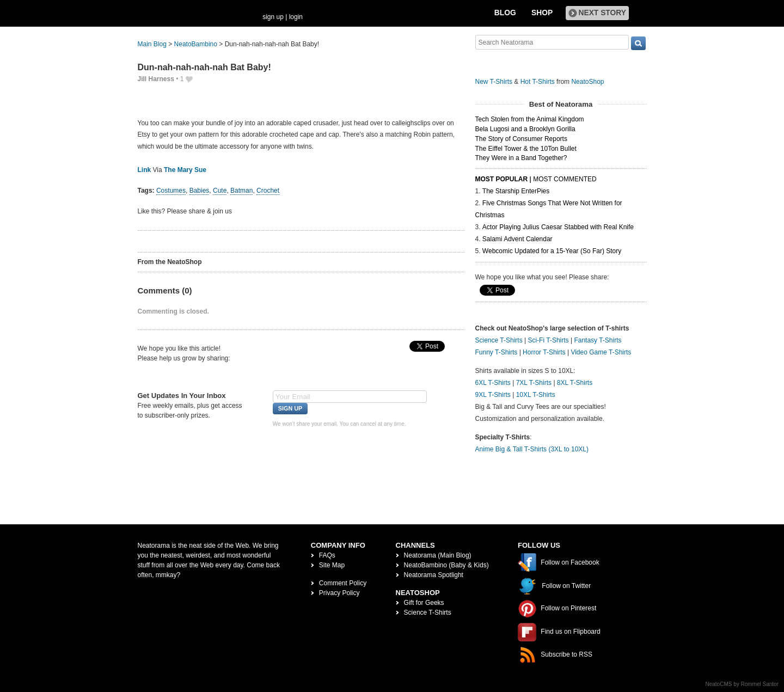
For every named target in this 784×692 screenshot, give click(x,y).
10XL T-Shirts (536, 395)
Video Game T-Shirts (601, 352)
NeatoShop (587, 82)
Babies (200, 191)
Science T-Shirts (499, 340)
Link (145, 170)
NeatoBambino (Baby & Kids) (446, 565)
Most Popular (502, 179)
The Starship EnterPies (516, 191)
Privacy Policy (339, 593)
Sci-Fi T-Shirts (548, 340)
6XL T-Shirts (493, 383)
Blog (505, 13)
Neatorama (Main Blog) (438, 555)
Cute (220, 191)
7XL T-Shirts (534, 383)
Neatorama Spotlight (434, 575)
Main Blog (152, 44)
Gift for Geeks (424, 603)
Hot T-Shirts (538, 82)
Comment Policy (343, 583)
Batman (241, 191)
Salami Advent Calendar (517, 239)
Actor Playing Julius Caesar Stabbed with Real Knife (558, 227)
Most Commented (565, 179)
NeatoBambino (196, 44)
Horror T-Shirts (544, 352)
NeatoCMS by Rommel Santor (742, 684)
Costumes (171, 191)
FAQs (327, 555)
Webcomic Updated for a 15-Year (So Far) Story (552, 251)
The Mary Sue (185, 170)
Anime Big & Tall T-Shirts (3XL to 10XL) (532, 449)
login (296, 17)
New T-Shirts (494, 82)
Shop (542, 13)
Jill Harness (156, 79)
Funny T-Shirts (497, 352)
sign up (273, 17)
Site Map (332, 565)
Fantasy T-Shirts (598, 340)
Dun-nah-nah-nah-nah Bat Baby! (204, 67)
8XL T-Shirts (575, 383)
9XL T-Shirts (493, 395)
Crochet (268, 191)
